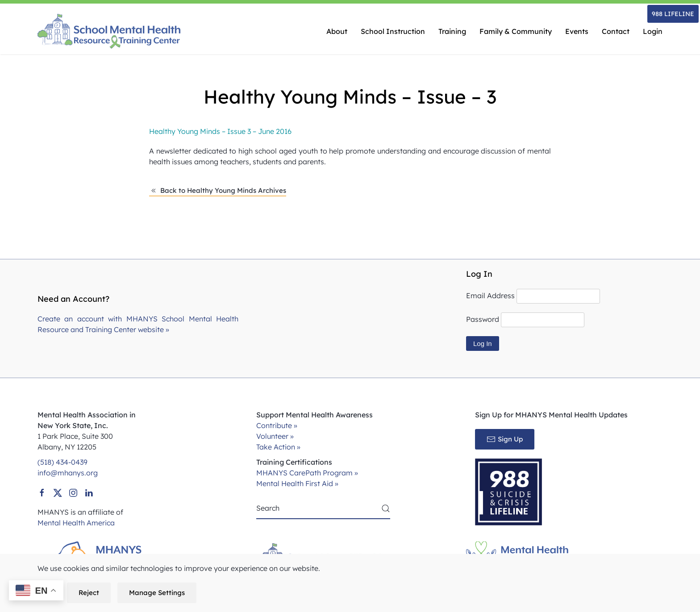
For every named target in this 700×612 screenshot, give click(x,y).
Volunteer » (275, 436)
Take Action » (278, 447)
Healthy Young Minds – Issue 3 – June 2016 (220, 131)
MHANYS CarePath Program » (307, 473)
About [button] (337, 31)
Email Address (490, 296)
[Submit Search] (386, 508)
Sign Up (505, 439)
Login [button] (653, 31)
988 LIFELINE (673, 14)
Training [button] (452, 31)
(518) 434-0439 (62, 462)
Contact (616, 31)
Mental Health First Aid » (297, 483)
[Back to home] (109, 31)
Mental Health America (76, 523)
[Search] (323, 508)
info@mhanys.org (68, 473)
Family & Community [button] (516, 31)
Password (483, 319)
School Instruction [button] (393, 31)
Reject (89, 593)
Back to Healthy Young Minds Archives (218, 191)
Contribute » (277, 425)
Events (577, 31)
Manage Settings (157, 593)
